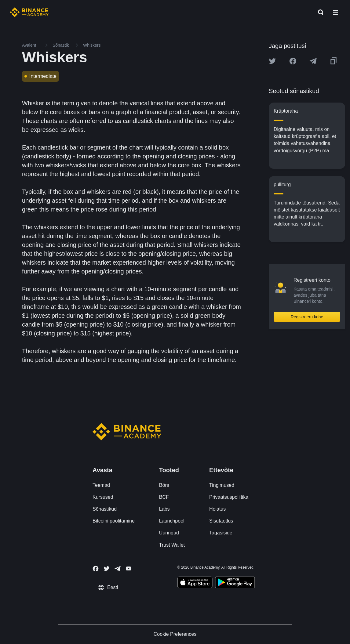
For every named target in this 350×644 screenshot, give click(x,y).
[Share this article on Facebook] (293, 61)
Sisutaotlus (221, 521)
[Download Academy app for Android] (235, 583)
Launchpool (172, 521)
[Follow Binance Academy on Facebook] (96, 569)
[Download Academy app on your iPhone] (195, 583)
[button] (335, 12)
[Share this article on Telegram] (313, 61)
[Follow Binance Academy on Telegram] (118, 569)
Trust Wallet (172, 545)
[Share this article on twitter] (272, 61)
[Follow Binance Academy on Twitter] (107, 569)
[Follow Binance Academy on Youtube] (129, 568)
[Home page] (29, 12)
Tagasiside (221, 533)
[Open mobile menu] (335, 12)
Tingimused (222, 485)
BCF (164, 497)
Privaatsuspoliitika (229, 497)
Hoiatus (217, 509)
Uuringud (169, 533)
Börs (164, 485)
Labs (164, 509)
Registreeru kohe (307, 317)
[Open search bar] (319, 12)
